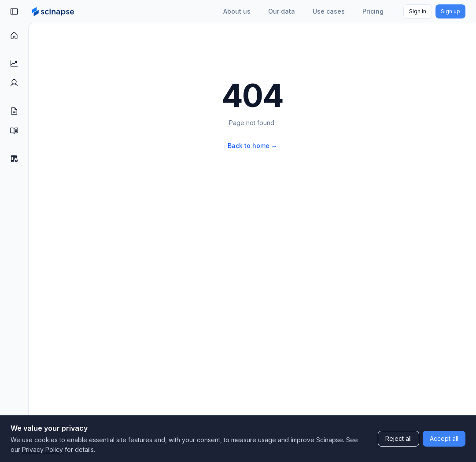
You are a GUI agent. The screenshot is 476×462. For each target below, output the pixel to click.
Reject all (399, 438)
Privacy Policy (42, 449)
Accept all (444, 438)
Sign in (418, 11)
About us (237, 11)
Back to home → (253, 146)
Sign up (450, 11)
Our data (282, 11)
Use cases (329, 11)
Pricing (373, 11)
